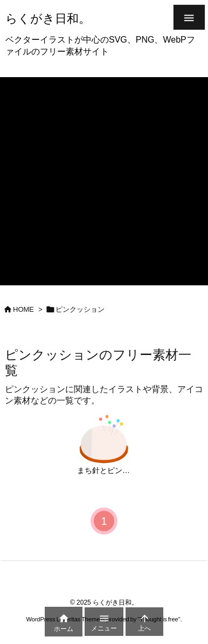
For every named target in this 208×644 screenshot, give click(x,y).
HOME (23, 309)
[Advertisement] (104, 181)
